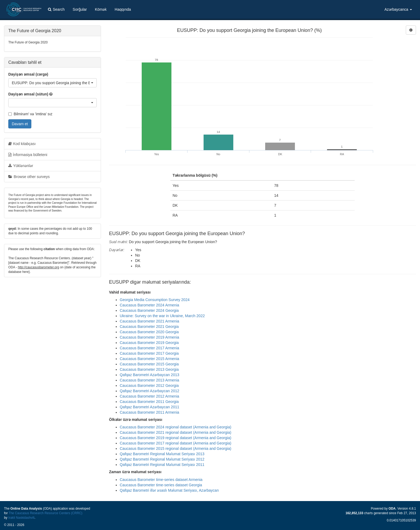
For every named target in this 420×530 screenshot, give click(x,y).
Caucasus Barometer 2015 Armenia (149, 359)
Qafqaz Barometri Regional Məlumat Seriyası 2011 (162, 465)
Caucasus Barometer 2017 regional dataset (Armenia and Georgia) (175, 443)
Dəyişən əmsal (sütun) (28, 94)
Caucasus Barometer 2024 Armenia (149, 305)
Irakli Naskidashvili (21, 518)
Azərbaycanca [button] (398, 9)
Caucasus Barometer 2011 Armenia (149, 412)
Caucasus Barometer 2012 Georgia (149, 386)
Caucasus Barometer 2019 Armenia (149, 337)
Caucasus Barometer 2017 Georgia (149, 353)
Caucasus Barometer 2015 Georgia (149, 364)
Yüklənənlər (21, 166)
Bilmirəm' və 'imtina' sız (30, 114)
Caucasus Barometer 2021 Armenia (149, 321)
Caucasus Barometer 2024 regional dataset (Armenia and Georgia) (175, 427)
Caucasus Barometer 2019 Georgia (149, 343)
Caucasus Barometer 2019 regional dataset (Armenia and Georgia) (175, 438)
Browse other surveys (29, 177)
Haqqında (123, 9)
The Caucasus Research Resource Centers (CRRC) (46, 513)
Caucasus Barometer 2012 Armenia (149, 396)
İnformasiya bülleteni (28, 155)
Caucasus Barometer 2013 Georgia (149, 369)
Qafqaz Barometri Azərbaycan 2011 (149, 407)
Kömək (101, 9)
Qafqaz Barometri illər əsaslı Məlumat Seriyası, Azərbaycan (169, 490)
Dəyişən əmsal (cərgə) (28, 74)
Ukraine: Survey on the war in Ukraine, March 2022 (162, 316)
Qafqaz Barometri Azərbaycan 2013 (149, 375)
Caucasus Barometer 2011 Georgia (149, 402)
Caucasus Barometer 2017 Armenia (149, 348)
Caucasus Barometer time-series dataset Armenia (161, 480)
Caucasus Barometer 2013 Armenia (149, 380)
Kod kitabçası (22, 144)
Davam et (20, 124)
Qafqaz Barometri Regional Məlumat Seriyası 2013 (162, 454)
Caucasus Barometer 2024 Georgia (149, 310)
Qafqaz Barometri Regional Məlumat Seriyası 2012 (162, 459)
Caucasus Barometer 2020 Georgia (149, 332)
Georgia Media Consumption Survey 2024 (155, 300)
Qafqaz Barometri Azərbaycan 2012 (149, 391)
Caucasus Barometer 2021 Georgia (149, 327)
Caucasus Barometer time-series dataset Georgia (161, 485)
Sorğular (80, 9)
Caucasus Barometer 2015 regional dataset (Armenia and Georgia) (175, 449)
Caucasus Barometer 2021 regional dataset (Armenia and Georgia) (175, 432)
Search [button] (56, 9)
